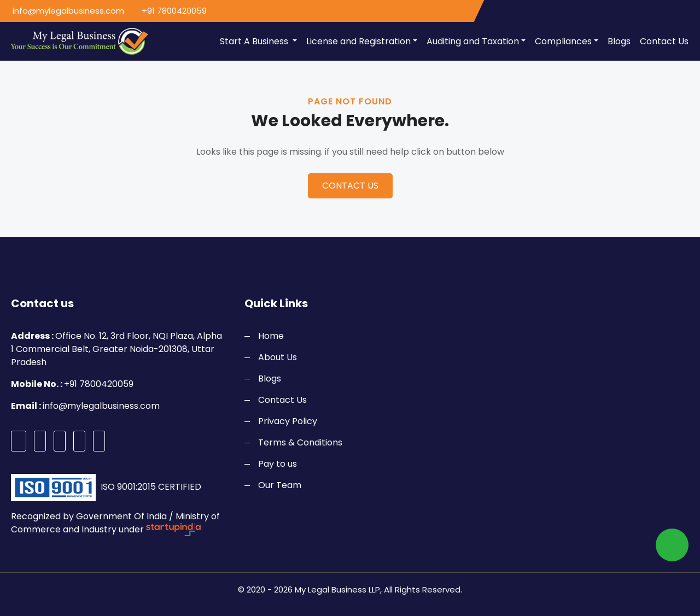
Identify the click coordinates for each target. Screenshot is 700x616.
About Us (278, 357)
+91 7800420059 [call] (174, 11)
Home (271, 336)
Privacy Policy (288, 421)
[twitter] (40, 441)
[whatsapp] (672, 545)
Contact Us (664, 41)
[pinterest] (79, 441)
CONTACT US (350, 186)
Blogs (619, 41)
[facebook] (19, 441)
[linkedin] (99, 441)
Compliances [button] (563, 41)
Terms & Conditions (300, 442)
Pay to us (278, 464)
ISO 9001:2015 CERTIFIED (150, 487)
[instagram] (60, 441)
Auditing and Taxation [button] (473, 41)
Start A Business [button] (255, 41)
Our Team (280, 485)
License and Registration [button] (358, 41)
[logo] (75, 41)
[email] (66, 11)
